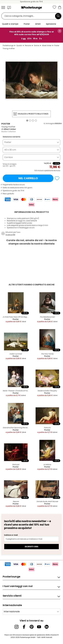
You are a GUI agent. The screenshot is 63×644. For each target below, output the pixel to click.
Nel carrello (28, 178)
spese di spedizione (37, 635)
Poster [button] (8, 142)
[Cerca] (58, 16)
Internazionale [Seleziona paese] (12, 612)
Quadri (19, 45)
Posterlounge (8, 45)
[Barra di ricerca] (29, 16)
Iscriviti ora (31, 547)
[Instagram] (17, 627)
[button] (9, 8)
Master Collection (9, 132)
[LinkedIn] (47, 627)
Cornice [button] (8, 157)
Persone (28, 45)
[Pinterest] (32, 627)
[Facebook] (24, 627)
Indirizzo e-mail (11, 535)
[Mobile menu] (3, 8)
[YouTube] (39, 627)
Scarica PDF (10, 235)
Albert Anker (47, 45)
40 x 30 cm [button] (10, 150)
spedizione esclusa (52, 170)
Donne (37, 45)
